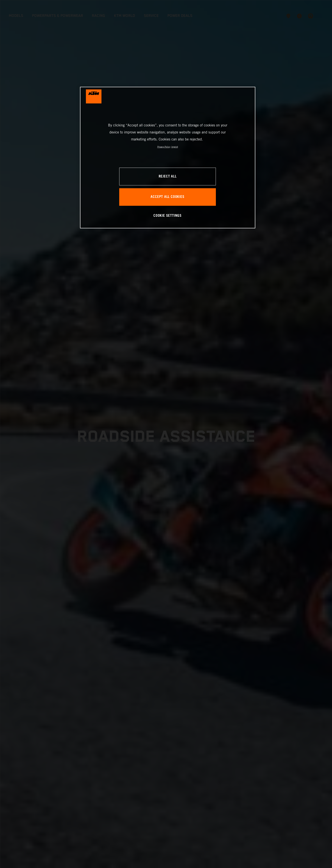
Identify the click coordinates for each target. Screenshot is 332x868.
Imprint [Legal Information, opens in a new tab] (175, 147)
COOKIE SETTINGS (168, 216)
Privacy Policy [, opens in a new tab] (164, 147)
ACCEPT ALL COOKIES (167, 197)
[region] (168, 157)
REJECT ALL (168, 177)
